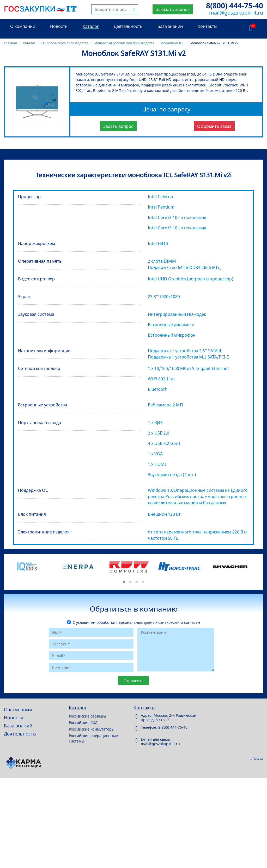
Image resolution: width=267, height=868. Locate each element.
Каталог (91, 26)
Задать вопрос (118, 126)
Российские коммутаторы (92, 729)
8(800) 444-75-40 (235, 5)
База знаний (170, 26)
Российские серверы (87, 716)
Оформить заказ (214, 126)
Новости (59, 26)
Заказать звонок (173, 9)
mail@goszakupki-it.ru (236, 13)
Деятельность (128, 26)
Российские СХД (83, 723)
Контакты (207, 26)
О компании (23, 26)
